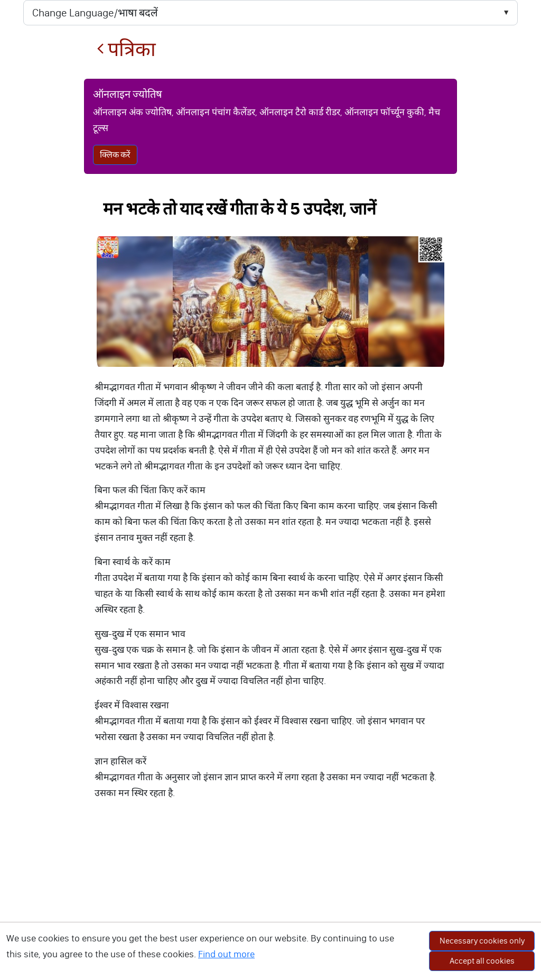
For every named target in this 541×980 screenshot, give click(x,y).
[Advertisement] (270, 901)
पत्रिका (126, 49)
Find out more (226, 954)
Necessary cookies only (482, 941)
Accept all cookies (482, 961)
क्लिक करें (115, 155)
